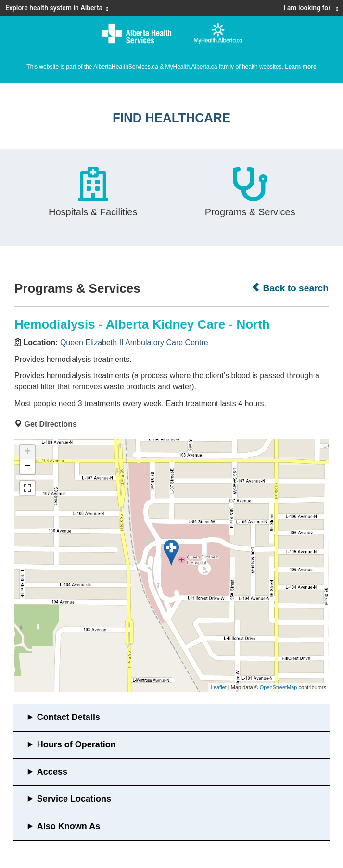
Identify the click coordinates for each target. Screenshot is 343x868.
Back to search (290, 288)
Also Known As (69, 826)
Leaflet (219, 687)
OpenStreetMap (279, 687)
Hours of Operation (76, 744)
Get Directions (50, 424)
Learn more (300, 67)
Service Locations (74, 799)
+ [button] (28, 452)
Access (52, 772)
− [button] (28, 467)
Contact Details (69, 717)
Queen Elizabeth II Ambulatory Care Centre (134, 342)
